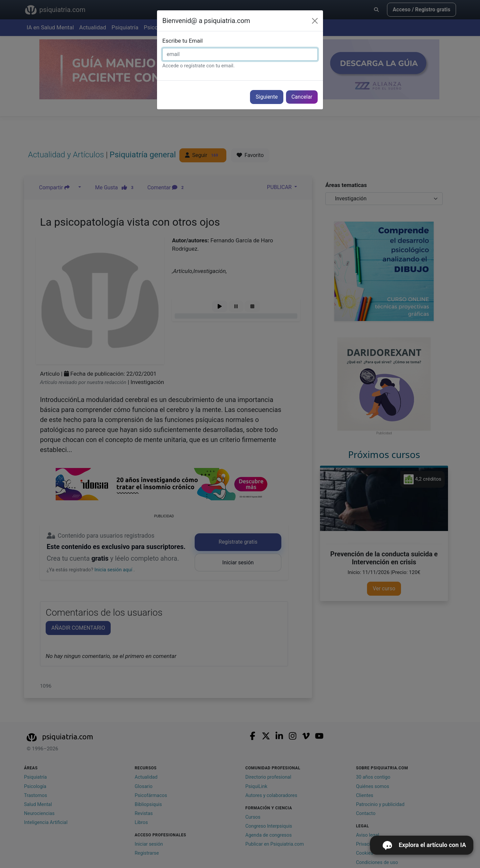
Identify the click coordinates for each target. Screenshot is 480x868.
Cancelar (302, 97)
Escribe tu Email (182, 41)
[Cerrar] (315, 21)
